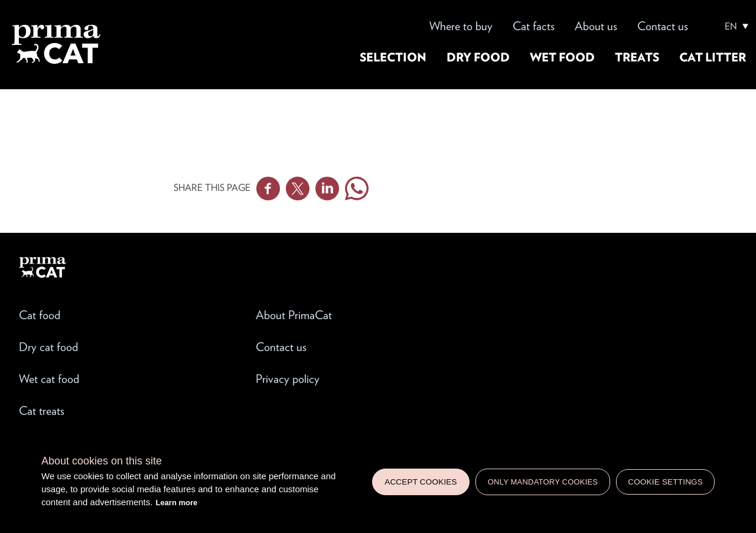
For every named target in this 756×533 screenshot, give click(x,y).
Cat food (40, 315)
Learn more (176, 503)
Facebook (268, 188)
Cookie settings (665, 482)
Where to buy (461, 26)
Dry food (478, 57)
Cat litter (713, 57)
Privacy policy (288, 379)
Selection (393, 57)
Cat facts (534, 26)
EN (731, 27)
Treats (637, 57)
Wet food (562, 57)
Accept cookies (421, 482)
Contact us (663, 26)
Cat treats (42, 411)
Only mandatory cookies (543, 482)
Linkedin (327, 188)
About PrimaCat (294, 315)
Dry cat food (48, 347)
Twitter (298, 188)
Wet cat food (49, 379)
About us (596, 26)
